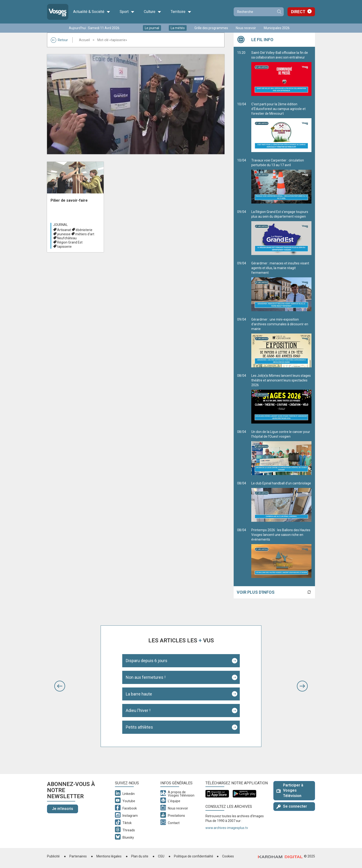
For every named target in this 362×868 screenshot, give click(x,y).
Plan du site (140, 856)
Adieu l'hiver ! (138, 710)
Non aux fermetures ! (146, 677)
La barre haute (139, 694)
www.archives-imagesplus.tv (227, 828)
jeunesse (64, 234)
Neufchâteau (67, 238)
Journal (60, 225)
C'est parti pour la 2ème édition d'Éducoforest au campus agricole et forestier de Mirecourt (281, 127)
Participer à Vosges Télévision (290, 791)
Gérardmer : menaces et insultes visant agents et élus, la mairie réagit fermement (281, 286)
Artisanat (64, 230)
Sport (127, 12)
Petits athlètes (139, 727)
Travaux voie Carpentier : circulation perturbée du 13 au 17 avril (281, 181)
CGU (161, 856)
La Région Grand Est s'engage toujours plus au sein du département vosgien (281, 232)
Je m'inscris (63, 809)
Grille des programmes (211, 28)
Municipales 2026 (277, 28)
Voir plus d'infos (256, 592)
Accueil (84, 40)
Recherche (279, 12)
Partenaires (78, 856)
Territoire (181, 12)
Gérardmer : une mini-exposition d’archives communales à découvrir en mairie (281, 342)
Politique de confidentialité (194, 856)
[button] (60, 686)
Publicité (53, 856)
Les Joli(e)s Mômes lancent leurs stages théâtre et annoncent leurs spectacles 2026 (281, 399)
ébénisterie (84, 230)
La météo (178, 28)
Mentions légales (109, 856)
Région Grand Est (70, 242)
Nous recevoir (246, 28)
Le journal (152, 28)
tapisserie (64, 247)
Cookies (228, 856)
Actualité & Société (92, 12)
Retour (59, 40)
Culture (153, 12)
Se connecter (292, 806)
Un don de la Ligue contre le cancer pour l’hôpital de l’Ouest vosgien (281, 452)
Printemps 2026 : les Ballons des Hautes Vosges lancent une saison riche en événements (281, 553)
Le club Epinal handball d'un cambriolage (281, 502)
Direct (298, 12)
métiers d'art (85, 234)
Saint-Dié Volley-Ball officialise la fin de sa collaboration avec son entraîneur (281, 73)
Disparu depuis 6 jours (147, 661)
